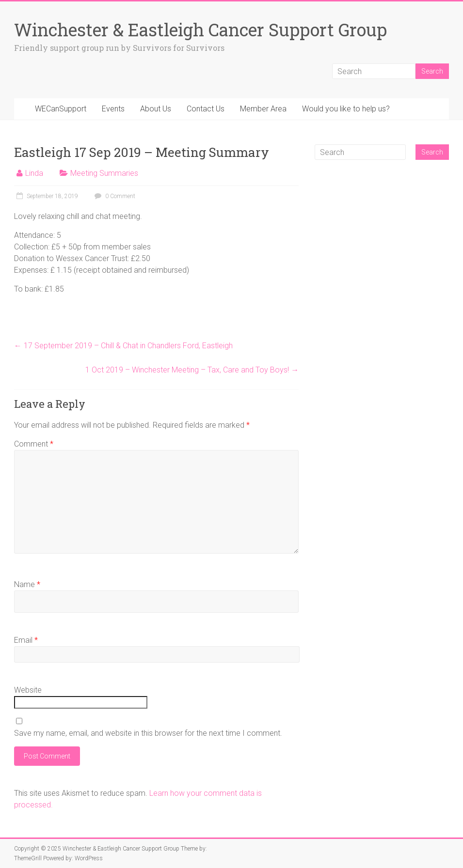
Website (28, 690)
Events (113, 109)
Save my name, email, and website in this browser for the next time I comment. (148, 733)
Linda (34, 173)
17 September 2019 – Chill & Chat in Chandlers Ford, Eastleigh (123, 346)
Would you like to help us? (346, 109)
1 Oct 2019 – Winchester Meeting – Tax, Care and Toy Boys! (192, 370)
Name (27, 584)
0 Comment (114, 196)
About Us (156, 109)
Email (26, 640)
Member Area (263, 109)
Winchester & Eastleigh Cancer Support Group (200, 30)
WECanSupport (61, 109)
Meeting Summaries (104, 173)
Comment (34, 444)
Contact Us (206, 109)
